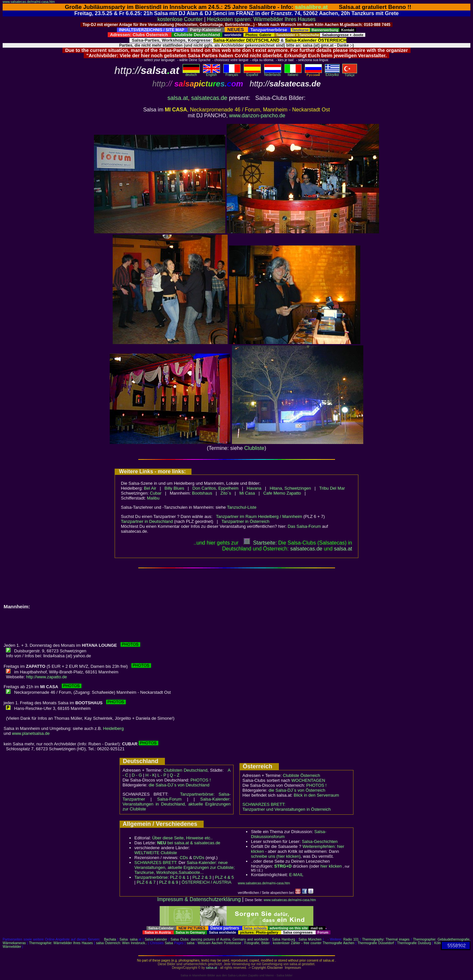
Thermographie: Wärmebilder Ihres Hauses (61, 943)
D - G (137, 775)
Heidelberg (113, 728)
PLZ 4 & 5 (224, 877)
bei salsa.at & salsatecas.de (189, 843)
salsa (134, 939)
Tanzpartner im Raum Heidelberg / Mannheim (259, 516)
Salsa (124, 939)
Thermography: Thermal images (386, 939)
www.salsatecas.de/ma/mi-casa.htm (29, 2)
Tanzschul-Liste (242, 507)
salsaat (343, 549)
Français (232, 73)
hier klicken (331, 866)
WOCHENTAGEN (308, 780)
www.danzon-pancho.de (257, 116)
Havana (254, 488)
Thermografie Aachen (338, 943)
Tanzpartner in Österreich (245, 521)
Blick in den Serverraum (316, 795)
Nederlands (273, 73)
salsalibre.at (311, 7)
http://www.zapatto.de (46, 677)
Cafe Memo (274, 493)
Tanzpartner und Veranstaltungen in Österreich (287, 809)
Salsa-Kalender (156, 939)
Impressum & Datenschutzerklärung (199, 899)
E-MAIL (296, 875)
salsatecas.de (209, 98)
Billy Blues (174, 488)
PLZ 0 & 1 (179, 877)
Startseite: (260, 543)
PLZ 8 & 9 (169, 882)
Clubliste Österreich (301, 775)
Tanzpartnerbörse (151, 877)
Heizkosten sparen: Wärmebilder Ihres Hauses (261, 19)
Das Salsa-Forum (304, 526)
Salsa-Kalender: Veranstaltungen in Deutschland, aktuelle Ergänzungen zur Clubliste (177, 804)
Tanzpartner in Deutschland (147, 521)
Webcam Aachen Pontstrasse (220, 943)
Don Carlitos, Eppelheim (215, 488)
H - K (150, 775)
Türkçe (350, 74)
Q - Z (175, 775)
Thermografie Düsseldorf (376, 943)
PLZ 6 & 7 (146, 882)
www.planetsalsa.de (31, 733)
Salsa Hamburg (283, 939)
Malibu (153, 498)
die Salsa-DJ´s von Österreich (297, 790)
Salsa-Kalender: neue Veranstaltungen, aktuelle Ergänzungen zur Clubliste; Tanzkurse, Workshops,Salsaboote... (185, 867)
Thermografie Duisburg (414, 943)
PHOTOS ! (201, 780)
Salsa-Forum (169, 799)
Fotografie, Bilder (257, 943)
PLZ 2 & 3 (202, 877)
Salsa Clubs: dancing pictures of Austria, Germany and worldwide (220, 939)
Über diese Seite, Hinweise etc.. (182, 838)
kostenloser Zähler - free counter (298, 943)
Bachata (110, 939)
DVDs (199, 858)
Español (252, 73)
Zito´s (226, 493)
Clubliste (254, 448)
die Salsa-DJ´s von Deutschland (179, 785)
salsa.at (178, 98)
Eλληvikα (332, 73)
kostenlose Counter (180, 19)
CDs (184, 858)
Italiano (293, 73)
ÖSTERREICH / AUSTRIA (207, 882)
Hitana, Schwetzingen (290, 488)
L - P (162, 775)
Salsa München (310, 939)
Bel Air (150, 488)
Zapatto (294, 493)
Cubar (156, 493)
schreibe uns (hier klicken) (276, 856)
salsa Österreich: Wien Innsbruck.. (121, 943)
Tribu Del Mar (332, 488)
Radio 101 (351, 939)
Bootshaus (202, 493)
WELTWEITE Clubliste (156, 853)
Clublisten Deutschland (186, 770)
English (212, 73)
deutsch (191, 73)
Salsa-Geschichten (320, 841)
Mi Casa (247, 493)
